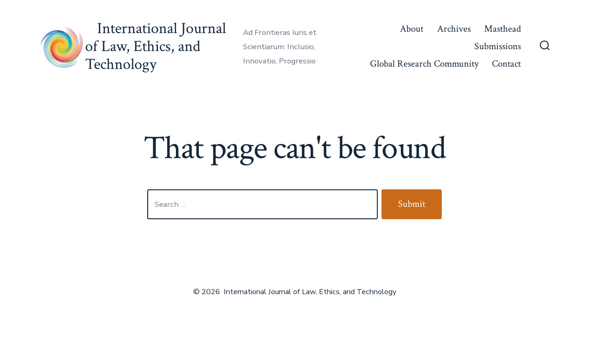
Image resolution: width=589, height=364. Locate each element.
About (412, 29)
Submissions (498, 46)
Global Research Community (424, 64)
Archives (454, 29)
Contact (506, 64)
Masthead (502, 29)
